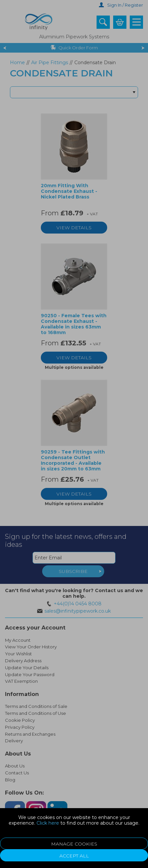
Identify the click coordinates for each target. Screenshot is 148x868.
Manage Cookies (74, 844)
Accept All (74, 856)
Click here (48, 823)
